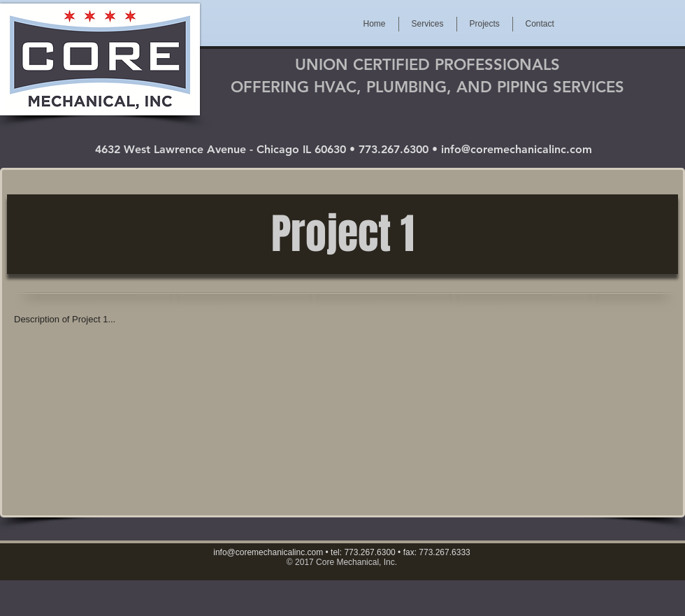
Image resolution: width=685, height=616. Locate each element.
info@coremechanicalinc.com (517, 149)
